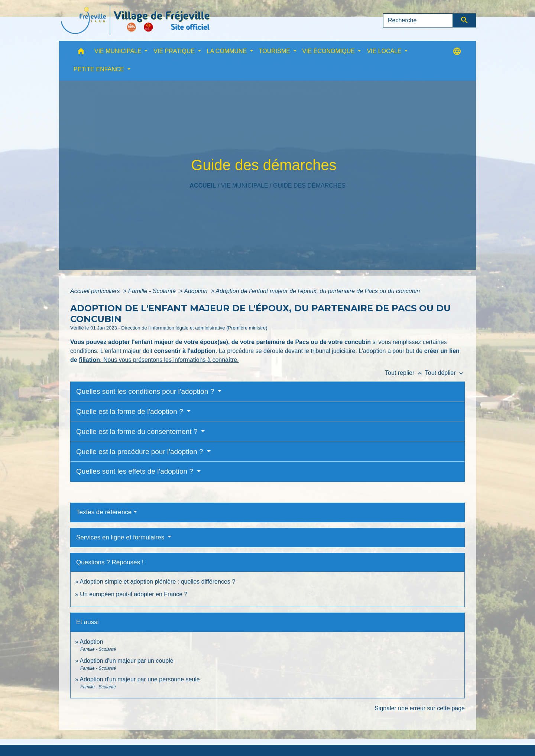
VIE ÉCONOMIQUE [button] (330, 51)
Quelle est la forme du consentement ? (138, 431)
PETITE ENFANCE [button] (100, 69)
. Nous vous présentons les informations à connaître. (169, 360)
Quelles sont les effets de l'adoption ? (136, 471)
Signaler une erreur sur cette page (420, 708)
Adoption (197, 291)
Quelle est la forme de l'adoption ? (131, 411)
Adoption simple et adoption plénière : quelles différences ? (157, 582)
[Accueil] (135, 20)
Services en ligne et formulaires (121, 537)
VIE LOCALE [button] (385, 51)
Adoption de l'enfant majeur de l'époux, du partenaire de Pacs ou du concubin (318, 291)
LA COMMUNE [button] (228, 51)
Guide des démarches (309, 186)
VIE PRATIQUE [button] (175, 51)
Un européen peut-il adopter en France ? (134, 594)
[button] (81, 53)
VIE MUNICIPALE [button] (119, 51)
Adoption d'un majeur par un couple (126, 661)
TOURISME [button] (275, 51)
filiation (89, 360)
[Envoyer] (465, 20)
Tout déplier (445, 373)
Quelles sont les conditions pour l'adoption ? (146, 391)
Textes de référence (104, 512)
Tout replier (405, 373)
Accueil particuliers (96, 291)
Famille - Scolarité (153, 291)
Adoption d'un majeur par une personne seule (140, 679)
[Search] (418, 20)
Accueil (203, 186)
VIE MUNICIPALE (245, 186)
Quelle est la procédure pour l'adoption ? (141, 452)
